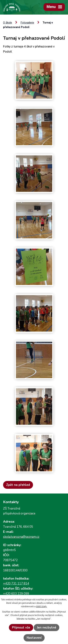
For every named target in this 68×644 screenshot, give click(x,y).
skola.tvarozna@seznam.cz (21, 537)
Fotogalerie (27, 23)
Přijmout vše (21, 628)
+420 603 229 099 (16, 594)
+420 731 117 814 (16, 583)
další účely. (42, 607)
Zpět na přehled (18, 485)
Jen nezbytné (47, 628)
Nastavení (34, 638)
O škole (8, 23)
